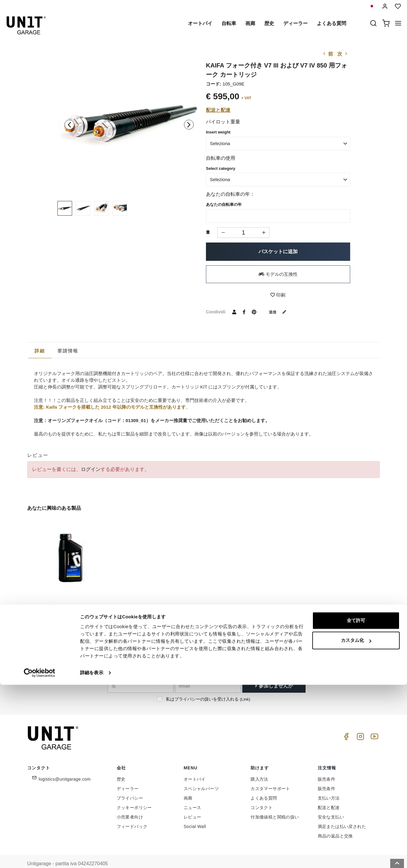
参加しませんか (274, 674)
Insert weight (218, 132)
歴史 (269, 23)
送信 (280, 312)
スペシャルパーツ (201, 777)
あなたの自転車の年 (224, 204)
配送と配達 (218, 110)
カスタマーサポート (270, 777)
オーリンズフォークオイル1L (60, 595)
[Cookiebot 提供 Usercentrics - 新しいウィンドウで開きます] (40, 856)
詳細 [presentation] (40, 351)
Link (245, 687)
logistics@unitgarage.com (65, 768)
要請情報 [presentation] (68, 351)
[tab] (40, 351)
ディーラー (295, 23)
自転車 (229, 23)
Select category (221, 168)
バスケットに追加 (278, 252)
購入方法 (259, 768)
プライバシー (130, 786)
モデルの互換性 (278, 274)
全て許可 (356, 804)
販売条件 (327, 768)
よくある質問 (332, 23)
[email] (208, 674)
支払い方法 (329, 786)
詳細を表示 (92, 856)
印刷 (278, 295)
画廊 (250, 23)
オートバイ (200, 23)
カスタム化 (356, 824)
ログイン (91, 469)
